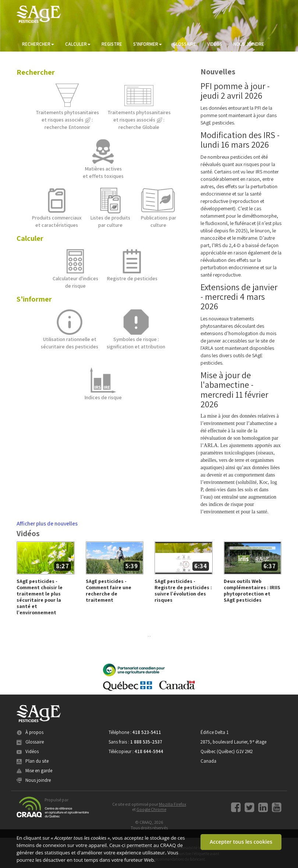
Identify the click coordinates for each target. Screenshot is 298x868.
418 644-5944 (149, 751)
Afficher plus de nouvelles (47, 523)
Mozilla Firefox (173, 804)
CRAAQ (168, 845)
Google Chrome (151, 809)
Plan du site (33, 761)
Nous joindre (34, 780)
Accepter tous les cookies (241, 842)
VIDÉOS (215, 44)
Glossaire (30, 742)
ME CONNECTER (39, 59)
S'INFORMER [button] (148, 44)
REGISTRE (112, 44)
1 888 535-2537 (146, 742)
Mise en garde (34, 771)
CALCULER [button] (78, 44)
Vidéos (28, 751)
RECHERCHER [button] (38, 44)
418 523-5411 (147, 732)
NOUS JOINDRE (249, 44)
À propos (30, 732)
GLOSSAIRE (185, 44)
